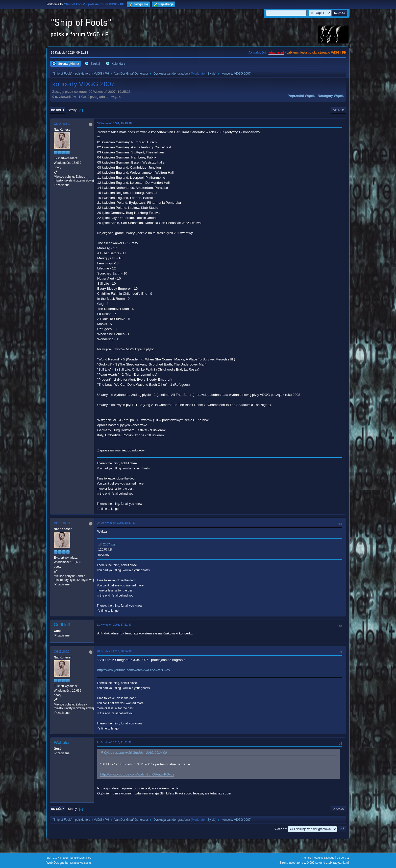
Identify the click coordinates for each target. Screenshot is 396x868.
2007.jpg (106, 544)
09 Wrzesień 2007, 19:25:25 (114, 123)
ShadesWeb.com (81, 863)
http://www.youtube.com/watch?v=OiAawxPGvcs (133, 670)
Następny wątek (331, 96)
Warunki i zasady (324, 858)
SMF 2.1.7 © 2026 (58, 858)
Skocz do (280, 829)
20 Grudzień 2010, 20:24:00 (114, 651)
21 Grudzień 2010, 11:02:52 (114, 742)
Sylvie (211, 74)
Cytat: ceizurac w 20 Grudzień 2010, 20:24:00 (135, 753)
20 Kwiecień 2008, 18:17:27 (118, 523)
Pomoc (307, 858)
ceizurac (62, 123)
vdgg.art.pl (276, 53)
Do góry (58, 809)
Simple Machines (81, 858)
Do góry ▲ (343, 858)
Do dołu (57, 110)
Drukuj (338, 110)
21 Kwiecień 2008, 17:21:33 (114, 625)
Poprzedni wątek (301, 96)
